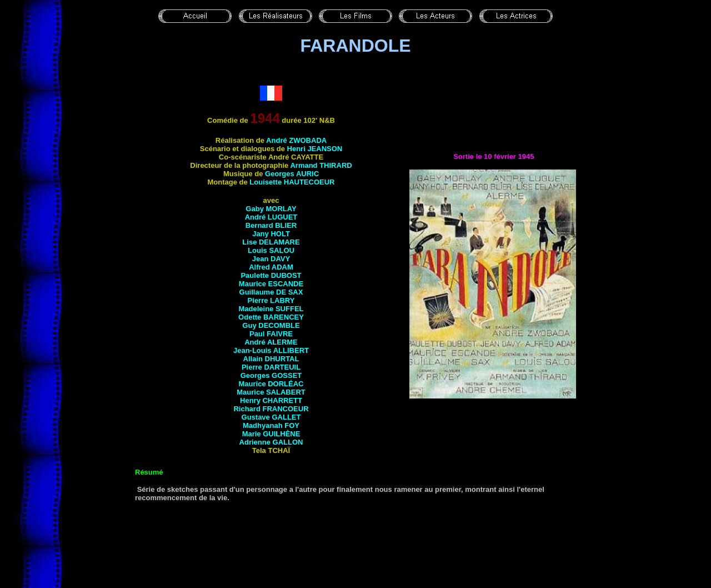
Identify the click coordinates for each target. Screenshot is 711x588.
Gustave (271, 417)
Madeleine (271, 309)
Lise (271, 242)
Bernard (271, 225)
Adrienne (271, 442)
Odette (271, 317)
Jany (271, 234)
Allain (271, 359)
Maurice (271, 284)
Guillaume (271, 292)
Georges (292, 174)
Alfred (271, 267)
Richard (271, 409)
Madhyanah (271, 425)
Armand (321, 165)
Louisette (292, 182)
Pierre (271, 300)
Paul (271, 334)
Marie (271, 434)
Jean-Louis (271, 350)
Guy (271, 325)
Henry (271, 400)
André (296, 140)
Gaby (271, 209)
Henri (315, 149)
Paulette (271, 275)
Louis (271, 250)
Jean (271, 259)
